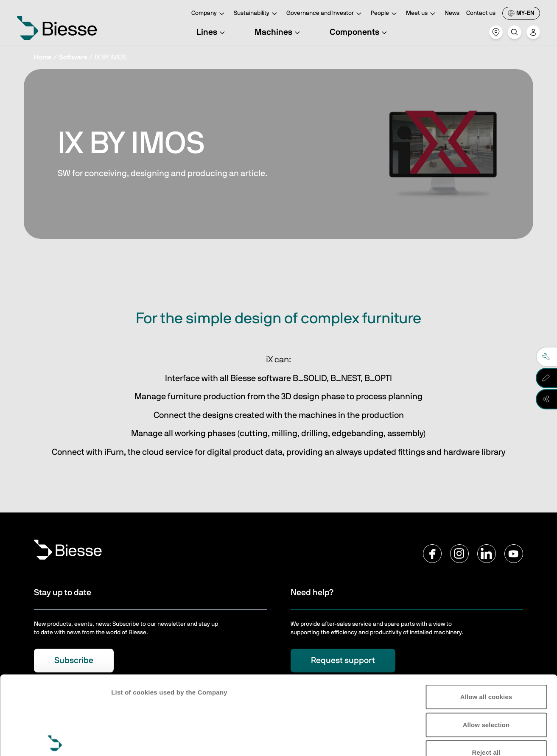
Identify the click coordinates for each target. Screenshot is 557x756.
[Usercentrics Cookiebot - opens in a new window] (55, 739)
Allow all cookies (486, 615)
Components (360, 32)
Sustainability (257, 14)
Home (43, 57)
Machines (278, 32)
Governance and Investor (325, 14)
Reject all (486, 671)
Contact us (481, 13)
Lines (212, 32)
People (385, 14)
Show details (131, 739)
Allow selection (486, 643)
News (452, 13)
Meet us (422, 14)
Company (209, 14)
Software (73, 57)
